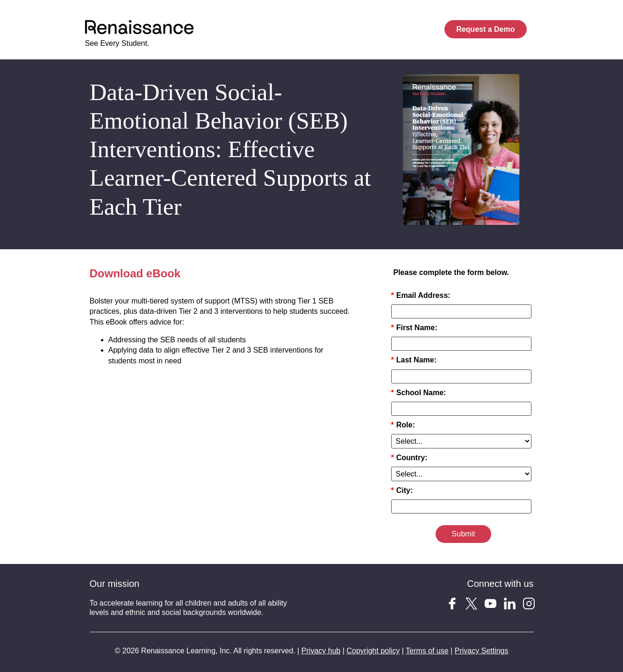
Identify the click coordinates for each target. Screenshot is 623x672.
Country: (409, 458)
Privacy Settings (482, 651)
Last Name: (414, 360)
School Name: (419, 393)
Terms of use (427, 651)
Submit (464, 534)
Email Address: (421, 295)
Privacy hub (321, 651)
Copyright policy (373, 651)
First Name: (414, 328)
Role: (403, 425)
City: (402, 490)
